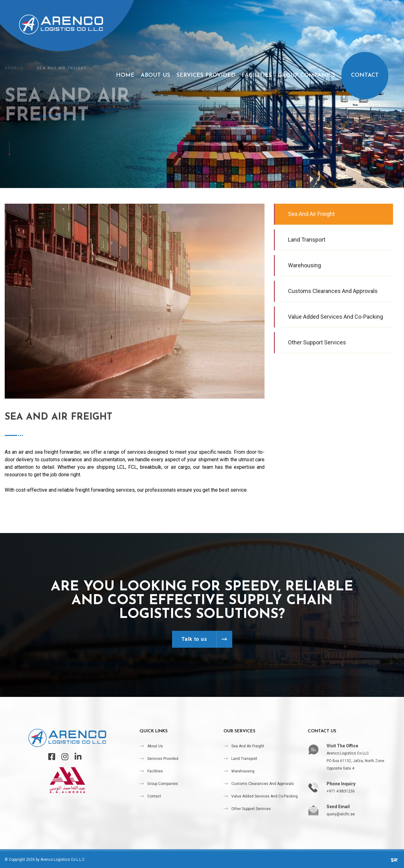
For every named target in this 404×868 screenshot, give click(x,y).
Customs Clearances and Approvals (263, 784)
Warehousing (243, 771)
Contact (365, 75)
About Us (155, 75)
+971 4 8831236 (341, 791)
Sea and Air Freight (248, 746)
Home (125, 75)
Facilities (257, 75)
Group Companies (307, 75)
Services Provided (206, 75)
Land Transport (244, 759)
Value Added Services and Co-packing (265, 796)
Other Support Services (251, 809)
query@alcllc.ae (341, 814)
